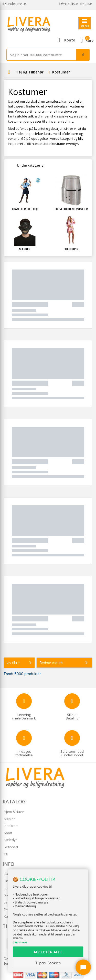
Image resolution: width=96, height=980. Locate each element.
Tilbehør (71, 249)
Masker (25, 249)
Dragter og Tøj (25, 209)
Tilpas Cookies (48, 963)
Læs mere (20, 942)
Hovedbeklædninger (71, 209)
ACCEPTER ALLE (48, 952)
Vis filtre (20, 663)
